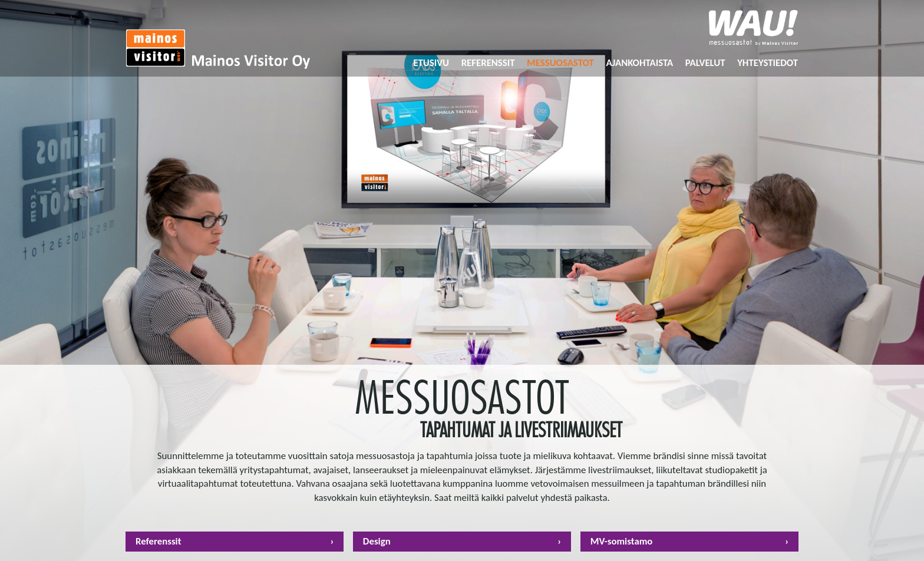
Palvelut (705, 63)
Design (377, 542)
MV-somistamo (622, 542)
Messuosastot (560, 63)
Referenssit (488, 63)
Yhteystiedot (768, 63)
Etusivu (431, 63)
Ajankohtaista (639, 63)
